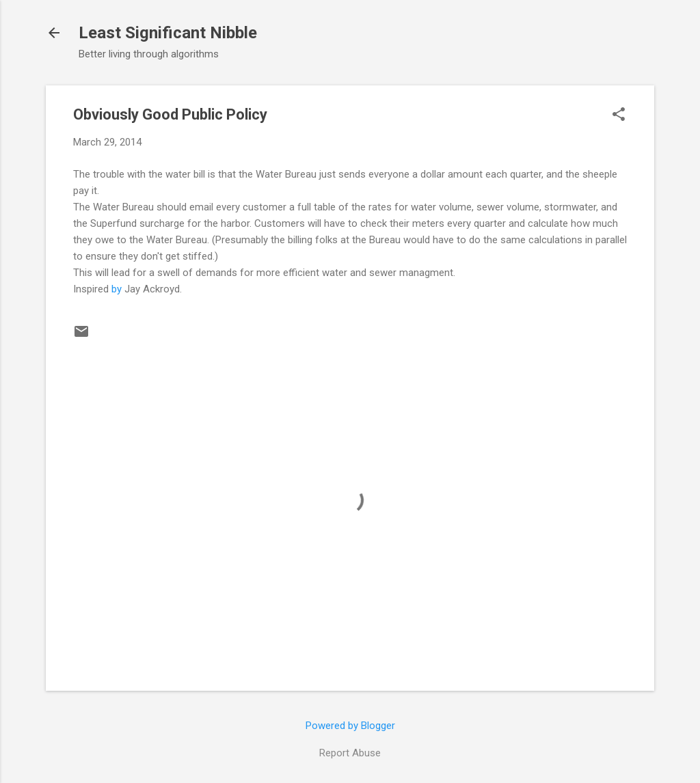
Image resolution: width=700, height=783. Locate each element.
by (117, 289)
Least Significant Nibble (168, 33)
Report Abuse (350, 753)
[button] (619, 115)
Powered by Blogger (350, 726)
